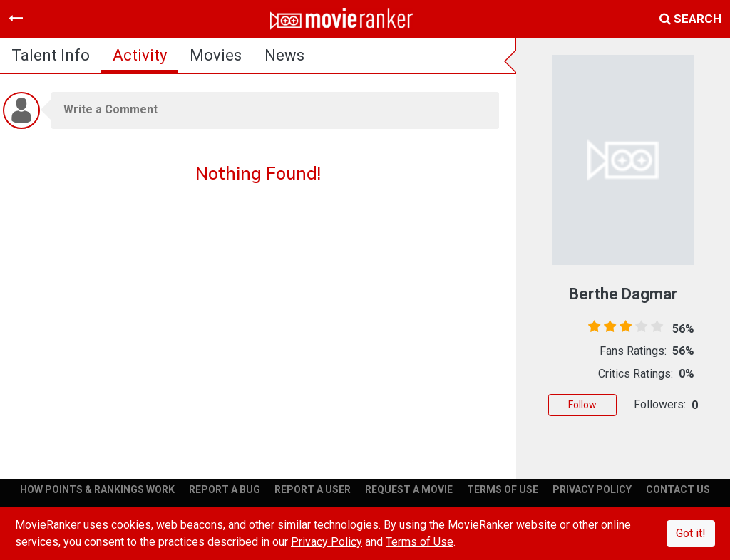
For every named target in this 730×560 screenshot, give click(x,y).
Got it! (691, 533)
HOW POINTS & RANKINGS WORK (97, 489)
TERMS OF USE (503, 489)
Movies (216, 55)
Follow (582, 405)
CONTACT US (678, 489)
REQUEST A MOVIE (409, 489)
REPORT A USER (313, 489)
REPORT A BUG (225, 489)
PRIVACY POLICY (592, 489)
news (284, 55)
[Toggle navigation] (16, 19)
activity (140, 55)
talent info (51, 55)
